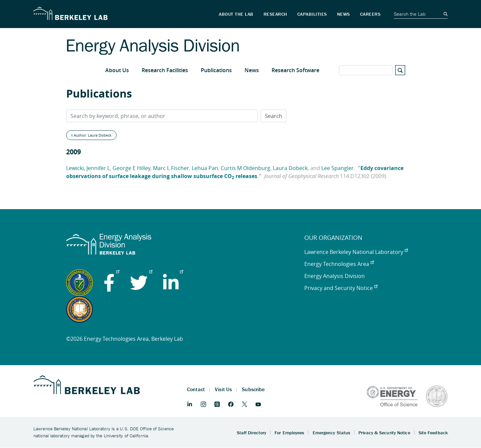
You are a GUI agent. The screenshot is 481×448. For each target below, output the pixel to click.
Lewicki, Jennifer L (88, 168)
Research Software (295, 70)
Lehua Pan (205, 168)
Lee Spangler (338, 168)
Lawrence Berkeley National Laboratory (356, 252)
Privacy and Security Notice (341, 288)
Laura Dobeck (290, 168)
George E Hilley (131, 168)
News (252, 70)
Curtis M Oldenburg (246, 168)
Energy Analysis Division (335, 276)
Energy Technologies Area (339, 264)
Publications (216, 70)
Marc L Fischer (171, 168)
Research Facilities (165, 70)
